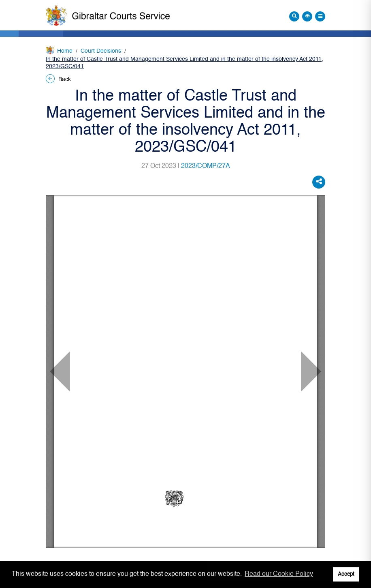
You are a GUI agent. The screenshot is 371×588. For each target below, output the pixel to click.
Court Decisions (101, 51)
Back (58, 79)
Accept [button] (346, 574)
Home (65, 51)
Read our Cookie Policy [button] (279, 574)
